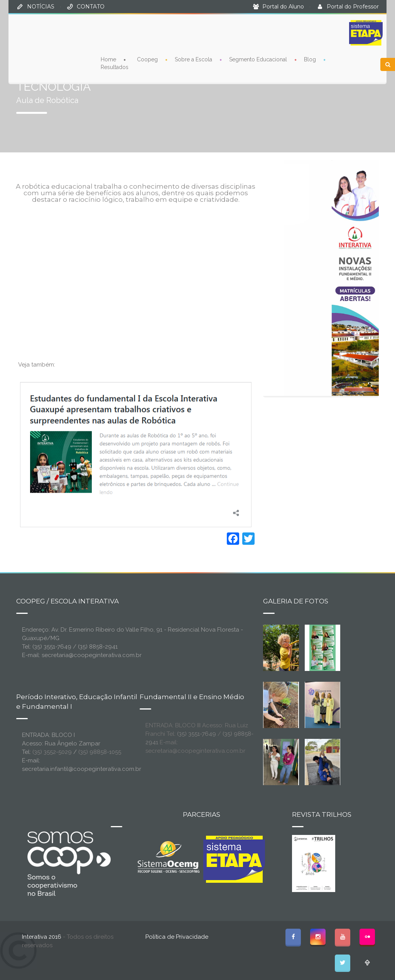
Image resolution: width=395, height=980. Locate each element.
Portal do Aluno (283, 7)
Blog (310, 59)
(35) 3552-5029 (52, 752)
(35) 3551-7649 (197, 734)
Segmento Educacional (258, 59)
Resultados (115, 67)
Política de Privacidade (177, 937)
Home (108, 59)
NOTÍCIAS (41, 7)
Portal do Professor (353, 7)
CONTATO (91, 7)
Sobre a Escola (193, 59)
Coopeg (147, 59)
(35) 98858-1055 (100, 752)
